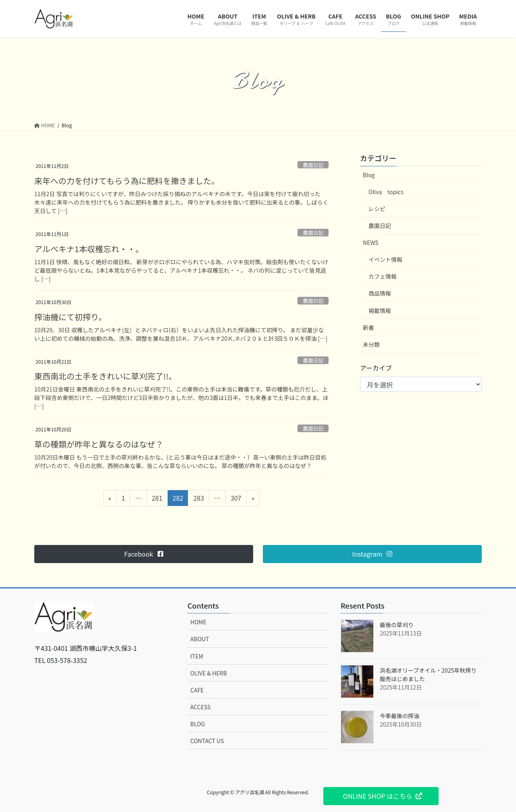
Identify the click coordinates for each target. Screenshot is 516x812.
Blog (369, 175)
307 (236, 499)
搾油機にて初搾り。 (71, 317)
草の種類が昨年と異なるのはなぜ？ (99, 444)
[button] (144, 554)
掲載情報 (380, 311)
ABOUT (200, 639)
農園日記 (313, 165)
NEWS (371, 242)
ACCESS (200, 707)
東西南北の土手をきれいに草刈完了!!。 (105, 376)
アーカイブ (376, 368)
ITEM (197, 656)
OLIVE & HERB (209, 673)
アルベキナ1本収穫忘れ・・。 (89, 249)
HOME (198, 622)
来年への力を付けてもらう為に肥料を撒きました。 (127, 181)
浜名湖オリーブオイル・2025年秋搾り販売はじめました (428, 674)
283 (198, 499)
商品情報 (380, 293)
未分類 (371, 344)
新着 (368, 327)
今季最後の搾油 (399, 716)
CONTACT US (207, 741)
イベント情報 (385, 259)
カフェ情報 (383, 276)
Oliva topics (386, 192)
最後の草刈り (397, 625)
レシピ (377, 209)
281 (157, 499)
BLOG (198, 724)
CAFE (197, 690)
